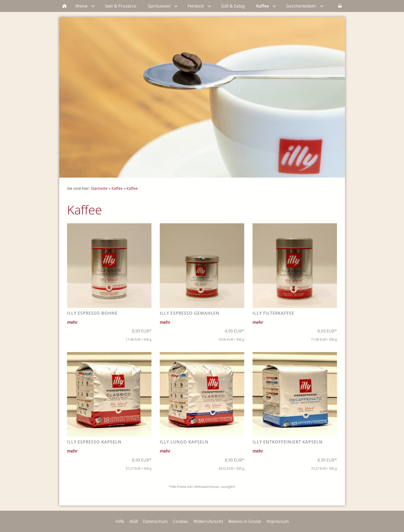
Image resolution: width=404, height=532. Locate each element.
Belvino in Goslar (245, 521)
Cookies (180, 521)
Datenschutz (155, 521)
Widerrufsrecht (208, 521)
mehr (72, 322)
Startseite (99, 188)
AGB (134, 521)
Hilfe (120, 521)
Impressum (278, 521)
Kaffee (117, 188)
